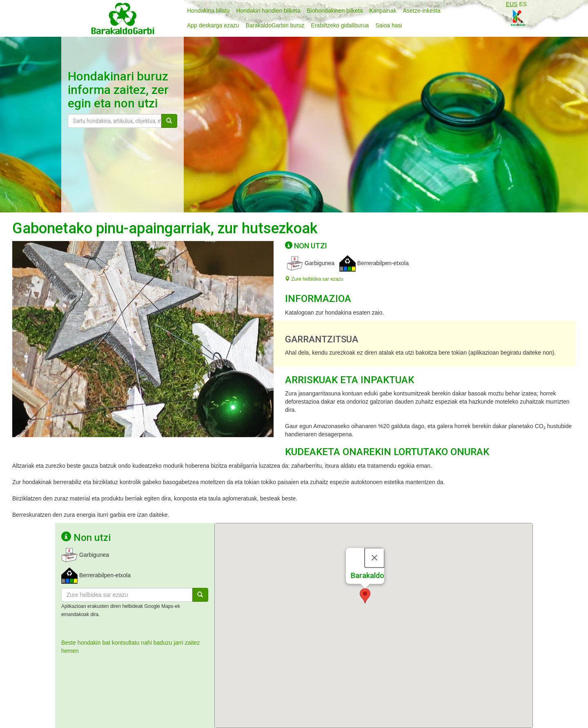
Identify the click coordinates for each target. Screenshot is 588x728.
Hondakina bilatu (208, 11)
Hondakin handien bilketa (268, 11)
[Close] (374, 543)
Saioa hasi (389, 25)
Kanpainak (383, 11)
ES (523, 4)
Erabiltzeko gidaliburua (340, 25)
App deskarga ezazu (213, 25)
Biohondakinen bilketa (335, 11)
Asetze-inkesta (422, 11)
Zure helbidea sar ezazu (314, 279)
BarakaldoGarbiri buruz (275, 25)
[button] (365, 582)
